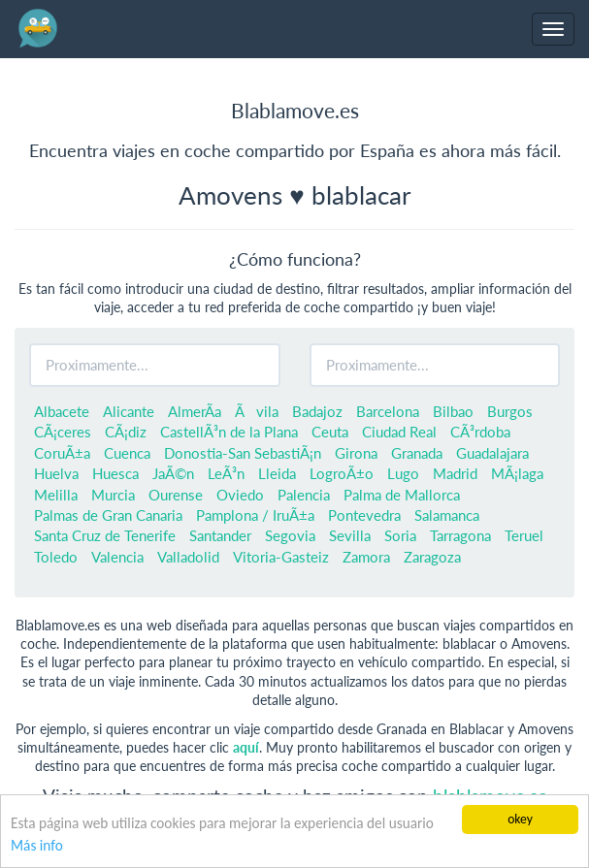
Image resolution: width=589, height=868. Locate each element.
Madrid (455, 473)
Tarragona (460, 535)
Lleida (277, 473)
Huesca (115, 473)
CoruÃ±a (62, 453)
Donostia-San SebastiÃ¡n (243, 453)
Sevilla (350, 535)
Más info (37, 846)
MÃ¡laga (517, 473)
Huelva (56, 473)
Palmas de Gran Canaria (108, 515)
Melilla (56, 495)
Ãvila (257, 411)
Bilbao (453, 411)
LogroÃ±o (342, 473)
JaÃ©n (173, 473)
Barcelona (388, 411)
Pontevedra (364, 515)
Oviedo (240, 495)
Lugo (403, 473)
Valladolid (188, 557)
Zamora (366, 557)
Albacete (62, 411)
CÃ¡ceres (63, 432)
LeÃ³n (226, 473)
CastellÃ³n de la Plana (229, 432)
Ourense (176, 495)
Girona (356, 453)
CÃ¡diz (126, 432)
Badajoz (317, 411)
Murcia (113, 495)
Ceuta (330, 432)
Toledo (56, 557)
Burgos (510, 411)
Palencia (304, 495)
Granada (417, 453)
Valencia (117, 557)
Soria (400, 535)
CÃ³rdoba (480, 432)
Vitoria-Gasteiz (281, 557)
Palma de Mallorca (402, 495)
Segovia (290, 535)
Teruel (524, 535)
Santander (220, 535)
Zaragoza (432, 557)
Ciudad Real (399, 432)
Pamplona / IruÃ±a (255, 515)
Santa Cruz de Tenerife (105, 535)
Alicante (129, 411)
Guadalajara (492, 453)
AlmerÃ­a (195, 411)
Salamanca (447, 515)
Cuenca (127, 453)
